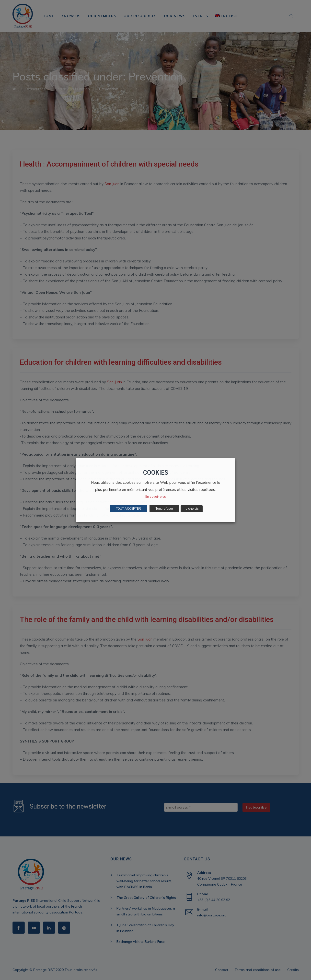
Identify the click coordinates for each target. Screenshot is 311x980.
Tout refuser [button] (164, 508)
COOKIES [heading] (156, 473)
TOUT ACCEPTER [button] (128, 508)
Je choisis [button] (192, 508)
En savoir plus (156, 496)
